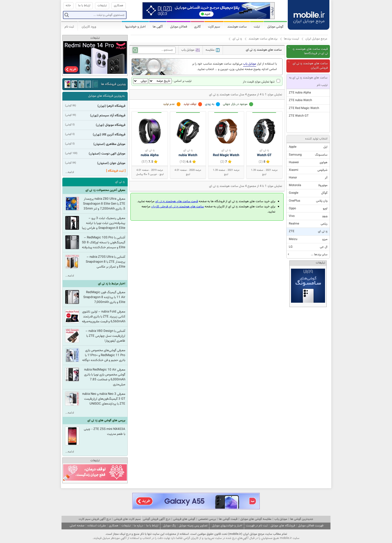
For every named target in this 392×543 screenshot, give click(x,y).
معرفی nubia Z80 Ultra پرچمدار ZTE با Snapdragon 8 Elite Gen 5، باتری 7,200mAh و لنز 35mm (104, 204)
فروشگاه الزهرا (116, 106)
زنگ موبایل (169, 526)
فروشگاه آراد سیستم (112, 116)
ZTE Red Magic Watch (304, 108)
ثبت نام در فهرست (257, 526)
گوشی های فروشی (184, 519)
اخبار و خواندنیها (135, 27)
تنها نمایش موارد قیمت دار (261, 82)
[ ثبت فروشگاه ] (116, 171)
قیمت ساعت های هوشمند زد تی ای (177, 201)
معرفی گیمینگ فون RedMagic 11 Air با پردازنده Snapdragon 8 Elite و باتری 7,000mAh (104, 297)
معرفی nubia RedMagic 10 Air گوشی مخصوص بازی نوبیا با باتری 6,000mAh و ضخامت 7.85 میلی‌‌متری (105, 377)
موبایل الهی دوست (113, 154)
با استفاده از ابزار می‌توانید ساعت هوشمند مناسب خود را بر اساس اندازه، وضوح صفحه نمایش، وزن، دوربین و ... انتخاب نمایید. (235, 67)
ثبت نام (69, 27)
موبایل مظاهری (116, 144)
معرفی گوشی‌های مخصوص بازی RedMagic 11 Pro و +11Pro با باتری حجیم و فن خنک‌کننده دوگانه (104, 355)
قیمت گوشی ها (228, 519)
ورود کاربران (89, 27)
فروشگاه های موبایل (283, 526)
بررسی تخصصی (207, 519)
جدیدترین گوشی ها (302, 519)
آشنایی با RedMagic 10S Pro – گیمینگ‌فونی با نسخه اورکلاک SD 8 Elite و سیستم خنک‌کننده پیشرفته (104, 242)
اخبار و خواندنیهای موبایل (227, 526)
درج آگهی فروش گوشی (157, 519)
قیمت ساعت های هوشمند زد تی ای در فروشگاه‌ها (310, 51)
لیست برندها (291, 39)
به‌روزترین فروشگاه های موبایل (106, 96)
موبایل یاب (281, 519)
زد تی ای (237, 39)
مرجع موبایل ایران (316, 39)
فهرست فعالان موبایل (311, 526)
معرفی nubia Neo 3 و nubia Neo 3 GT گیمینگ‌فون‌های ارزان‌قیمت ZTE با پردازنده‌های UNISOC (104, 399)
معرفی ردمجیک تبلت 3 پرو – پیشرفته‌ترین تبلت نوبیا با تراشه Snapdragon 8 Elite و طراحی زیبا (104, 223)
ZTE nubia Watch (300, 100)
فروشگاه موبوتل (115, 125)
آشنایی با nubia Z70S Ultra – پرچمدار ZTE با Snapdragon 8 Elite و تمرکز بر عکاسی (105, 262)
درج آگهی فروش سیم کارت (95, 519)
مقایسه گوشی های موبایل (256, 519)
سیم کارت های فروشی (127, 519)
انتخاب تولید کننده (316, 139)
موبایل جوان (117, 163)
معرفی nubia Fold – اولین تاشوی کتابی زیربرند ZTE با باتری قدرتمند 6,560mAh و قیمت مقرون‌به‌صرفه (104, 317)
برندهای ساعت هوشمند (263, 39)
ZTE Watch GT (299, 116)
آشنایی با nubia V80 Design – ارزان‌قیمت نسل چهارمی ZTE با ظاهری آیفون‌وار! (105, 336)
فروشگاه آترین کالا (114, 135)
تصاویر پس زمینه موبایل (193, 526)
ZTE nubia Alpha (300, 93)
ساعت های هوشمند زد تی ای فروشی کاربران (310, 66)
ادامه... (70, 172)
